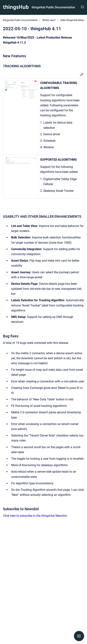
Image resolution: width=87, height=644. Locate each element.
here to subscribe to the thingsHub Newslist (38, 516)
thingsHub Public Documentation (53, 7)
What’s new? (49, 20)
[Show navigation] (79, 636)
